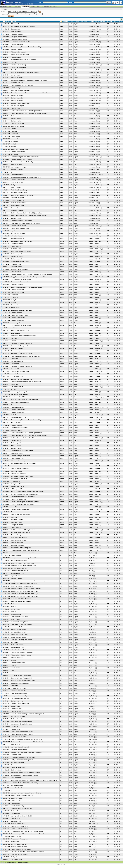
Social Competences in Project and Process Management (27, 714)
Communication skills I (17, 124)
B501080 (5, 387)
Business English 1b (17, 95)
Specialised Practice (17, 369)
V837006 (5, 601)
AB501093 (6, 182)
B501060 (5, 118)
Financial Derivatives (17, 182)
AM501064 (6, 50)
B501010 (5, 668)
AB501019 (6, 246)
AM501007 (6, 647)
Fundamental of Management (19, 282)
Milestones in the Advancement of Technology (24, 584)
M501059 (6, 550)
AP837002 (6, 285)
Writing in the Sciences (18, 484)
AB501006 (6, 458)
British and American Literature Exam (22, 310)
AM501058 (6, 655)
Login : (40, 2)
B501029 (5, 67)
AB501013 (6, 463)
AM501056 (6, 512)
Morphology (14, 141)
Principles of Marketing (17, 458)
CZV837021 (6, 305)
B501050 (5, 111)
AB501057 (6, 259)
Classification (40, 6)
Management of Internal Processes (21, 251)
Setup (55, 6)
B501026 (5, 65)
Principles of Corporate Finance (20, 469)
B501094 (5, 686)
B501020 (5, 530)
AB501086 (6, 180)
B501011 (5, 520)
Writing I (13, 144)
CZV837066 (6, 571)
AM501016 (6, 650)
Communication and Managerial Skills (22, 678)
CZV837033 (6, 737)
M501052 (6, 223)
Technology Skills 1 (16, 578)
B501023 (5, 103)
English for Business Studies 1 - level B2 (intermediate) (27, 111)
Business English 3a (17, 98)
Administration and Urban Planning (21, 655)
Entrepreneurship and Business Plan (21, 241)
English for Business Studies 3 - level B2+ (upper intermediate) (29, 216)
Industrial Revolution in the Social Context (23, 681)
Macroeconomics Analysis (18, 540)
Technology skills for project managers (22, 586)
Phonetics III (15, 134)
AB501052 (6, 711)
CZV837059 (6, 555)
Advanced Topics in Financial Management (23, 497)
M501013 (6, 210)
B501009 (5, 665)
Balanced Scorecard (17, 170)
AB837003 (6, 722)
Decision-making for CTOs (18, 737)
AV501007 (6, 377)
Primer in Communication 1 (19, 152)
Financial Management (17, 200)
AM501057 (6, 415)
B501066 (5, 681)
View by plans (48, 6)
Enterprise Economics (17, 108)
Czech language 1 (16, 29)
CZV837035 (6, 739)
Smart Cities (14, 507)
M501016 (6, 193)
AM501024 (6, 507)
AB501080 (6, 361)
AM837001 (6, 366)
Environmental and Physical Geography (22, 354)
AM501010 (6, 492)
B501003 (5, 55)
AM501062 (6, 264)
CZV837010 (6, 139)
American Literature (17, 305)
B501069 (5, 251)
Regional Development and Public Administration (25, 157)
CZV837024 (6, 313)
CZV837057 (6, 586)
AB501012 (6, 24)
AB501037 (6, 476)
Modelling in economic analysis (20, 328)
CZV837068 (6, 596)
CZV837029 (6, 320)
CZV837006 (6, 131)
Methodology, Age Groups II (19, 392)
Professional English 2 (17, 407)
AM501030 (6, 277)
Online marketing (16, 535)
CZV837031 (6, 323)
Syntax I (13, 302)
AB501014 (6, 612)
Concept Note (15, 364)
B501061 (5, 443)
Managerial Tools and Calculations (21, 90)
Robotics (14, 341)
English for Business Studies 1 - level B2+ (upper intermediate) (29, 113)
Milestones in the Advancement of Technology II (24, 591)
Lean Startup (15, 727)
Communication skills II (18, 290)
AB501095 (6, 645)
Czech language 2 (16, 481)
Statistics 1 (14, 607)
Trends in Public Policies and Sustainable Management (27, 752)
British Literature (16, 308)
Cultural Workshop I (17, 136)
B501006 (5, 517)
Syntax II (14, 147)
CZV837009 (6, 136)
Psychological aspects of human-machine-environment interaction (30, 93)
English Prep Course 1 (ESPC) (20, 149)
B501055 (5, 216)
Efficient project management (19, 561)
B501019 (5, 527)
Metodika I (14, 389)
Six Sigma (14, 185)
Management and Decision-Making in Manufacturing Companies (29, 80)
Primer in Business (16, 313)
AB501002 (6, 604)
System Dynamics (16, 423)
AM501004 (6, 198)
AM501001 (6, 88)
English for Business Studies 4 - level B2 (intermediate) (27, 287)
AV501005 (6, 371)
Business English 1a (17, 78)
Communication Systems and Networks (22, 195)
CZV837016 (6, 141)
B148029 (5, 83)
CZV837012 (6, 389)
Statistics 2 (14, 612)
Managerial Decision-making (19, 37)
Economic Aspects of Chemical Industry (22, 451)
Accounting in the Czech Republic (21, 532)
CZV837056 (6, 584)
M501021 (6, 73)
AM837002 (6, 269)
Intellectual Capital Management (20, 269)
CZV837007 (6, 295)
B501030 (5, 538)
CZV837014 (6, 392)
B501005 (5, 660)
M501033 (6, 325)
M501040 (6, 331)
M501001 (6, 187)
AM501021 (6, 502)
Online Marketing (16, 614)
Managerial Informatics (17, 545)
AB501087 (6, 407)
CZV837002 (6, 290)
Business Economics (17, 604)
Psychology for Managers (18, 233)
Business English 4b (17, 259)
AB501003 (6, 228)
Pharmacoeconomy (17, 164)
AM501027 (6, 653)
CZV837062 (6, 563)
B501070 (5, 239)
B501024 (5, 676)
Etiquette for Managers (17, 239)
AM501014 (6, 494)
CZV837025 (6, 149)
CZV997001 (6, 693)
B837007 (5, 75)
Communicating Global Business (20, 371)
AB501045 (6, 29)
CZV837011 (6, 297)
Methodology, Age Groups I (19, 167)
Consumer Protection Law (18, 67)
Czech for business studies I (19, 688)
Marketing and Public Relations (20, 262)
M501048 (6, 341)
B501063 (5, 446)
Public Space (15, 415)
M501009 (6, 576)
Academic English (16, 249)
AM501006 (6, 489)
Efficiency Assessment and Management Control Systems (27, 492)
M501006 (6, 417)
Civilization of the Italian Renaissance (22, 599)
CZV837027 (6, 152)
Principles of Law (16, 24)
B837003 (5, 724)
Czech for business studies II (19, 691)
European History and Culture (19, 635)
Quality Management (17, 244)
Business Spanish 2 (17, 443)
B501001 (5, 52)
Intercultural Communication (19, 632)
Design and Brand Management (20, 103)
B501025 (5, 62)
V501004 (5, 405)
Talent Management (17, 32)
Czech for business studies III (19, 571)
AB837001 (6, 108)
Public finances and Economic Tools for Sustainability (26, 356)
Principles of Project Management (21, 456)
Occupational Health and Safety (20, 683)
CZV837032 (6, 734)
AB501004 (6, 456)
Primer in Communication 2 (19, 318)
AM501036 (6, 732)
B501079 (5, 384)
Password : (70, 2)
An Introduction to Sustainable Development (23, 162)
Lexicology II (15, 297)
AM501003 (6, 34)
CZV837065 (6, 591)
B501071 (5, 683)
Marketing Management (18, 198)
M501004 (6, 205)
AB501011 (6, 236)
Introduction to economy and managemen (23, 553)
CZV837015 (6, 394)
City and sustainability (17, 361)
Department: (4, 14)
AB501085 (6, 177)
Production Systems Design (19, 39)
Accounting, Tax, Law (17, 83)
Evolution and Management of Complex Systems (25, 73)
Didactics (14, 129)
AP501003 (6, 752)
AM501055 (6, 262)
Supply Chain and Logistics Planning (21, 159)
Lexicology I (14, 139)
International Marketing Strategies (21, 622)
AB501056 (6, 256)
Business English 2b (17, 254)
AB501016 (6, 469)
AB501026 (6, 474)
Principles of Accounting (18, 461)
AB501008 (6, 233)
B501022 (5, 267)
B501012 (5, 57)
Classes (32, 6)
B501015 (5, 673)
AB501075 (6, 354)
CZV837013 (6, 167)
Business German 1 (17, 218)
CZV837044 (6, 397)
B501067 (5, 545)
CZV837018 (6, 300)
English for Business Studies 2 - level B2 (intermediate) (27, 433)
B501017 (5, 525)
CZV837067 (6, 594)
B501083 (5, 164)
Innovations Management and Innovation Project (25, 400)
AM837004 (6, 369)
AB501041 (6, 630)
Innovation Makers (16, 374)
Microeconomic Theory (17, 486)
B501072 (5, 548)
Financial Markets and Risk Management (23, 504)
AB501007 (6, 461)
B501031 (5, 540)
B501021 (5, 532)
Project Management (17, 34)
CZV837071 (6, 691)
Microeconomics (16, 75)
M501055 (6, 402)
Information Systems (17, 236)
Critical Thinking (16, 706)
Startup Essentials (16, 555)
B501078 (5, 382)
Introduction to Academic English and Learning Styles (26, 177)
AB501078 (6, 356)
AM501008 (6, 37)
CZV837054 (6, 581)
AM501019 (6, 42)
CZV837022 (6, 308)
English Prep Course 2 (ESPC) (20, 315)
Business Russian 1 (17, 121)
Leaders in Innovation (17, 377)
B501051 (5, 113)
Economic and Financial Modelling (21, 42)
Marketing (14, 517)
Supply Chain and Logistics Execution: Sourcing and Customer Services (31, 274)
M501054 (6, 420)
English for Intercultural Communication (22, 732)
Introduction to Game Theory (19, 479)
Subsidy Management (17, 351)
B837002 (5, 85)
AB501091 (6, 425)
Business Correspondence (19, 630)
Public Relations (16, 745)
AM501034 (6, 729)
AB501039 (6, 624)
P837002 (5, 348)
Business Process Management (20, 509)
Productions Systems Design (19, 190)
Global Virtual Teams (17, 44)
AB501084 (6, 175)
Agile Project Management (19, 499)
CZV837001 (6, 124)
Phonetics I (14, 131)
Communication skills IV (18, 292)
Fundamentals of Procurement (20, 428)
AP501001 (6, 747)
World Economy (15, 619)
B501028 (5, 535)
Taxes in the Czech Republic (19, 538)
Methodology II (15, 154)
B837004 (5, 553)
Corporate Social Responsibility (20, 699)
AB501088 (6, 249)
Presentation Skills (16, 709)
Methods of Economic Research (20, 747)
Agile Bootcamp (15, 729)
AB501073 (6, 699)
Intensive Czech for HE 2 (18, 397)
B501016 (5, 522)
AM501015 (6, 39)
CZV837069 (6, 599)
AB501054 (6, 98)
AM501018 (6, 499)
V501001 (5, 172)
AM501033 (6, 279)
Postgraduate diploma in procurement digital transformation (28, 742)
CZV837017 (6, 144)
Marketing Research (17, 267)
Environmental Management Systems (22, 343)
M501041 (6, 333)
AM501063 (6, 430)
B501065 (5, 448)
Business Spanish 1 (17, 118)
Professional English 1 (17, 175)
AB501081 (6, 481)
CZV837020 (6, 147)
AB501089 (6, 410)
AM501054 (6, 47)
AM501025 (6, 714)
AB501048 (6, 351)
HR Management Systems (18, 417)
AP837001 (6, 282)
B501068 (5, 90)
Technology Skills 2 (16, 430)
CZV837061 (6, 561)
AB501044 (6, 635)
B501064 (5, 121)
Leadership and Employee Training (21, 676)
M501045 (6, 336)
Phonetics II (14, 295)
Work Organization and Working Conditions (23, 530)
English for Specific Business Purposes (22, 734)
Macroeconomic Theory (18, 573)
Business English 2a (17, 711)
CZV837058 (6, 589)
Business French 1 (16, 116)
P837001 (5, 346)
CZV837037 (6, 742)
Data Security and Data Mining (20, 617)
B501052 (5, 433)
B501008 (5, 716)
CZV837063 (6, 566)
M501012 (6, 208)
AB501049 (6, 32)
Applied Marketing (16, 246)
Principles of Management (18, 52)
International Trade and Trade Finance (22, 476)
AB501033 (6, 617)
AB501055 (6, 101)
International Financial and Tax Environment (23, 60)
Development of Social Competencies (22, 221)
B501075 (5, 379)
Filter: (5, 9)
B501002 (5, 658)
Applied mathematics (17, 645)
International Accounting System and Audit (23, 27)
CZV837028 (6, 318)
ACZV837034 (7, 727)
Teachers (17, 6)
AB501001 (6, 226)
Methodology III (15, 323)
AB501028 (6, 614)
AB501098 (6, 428)
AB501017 (6, 244)
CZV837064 (6, 568)
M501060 (6, 80)
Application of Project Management (21, 601)
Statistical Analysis (16, 88)
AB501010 (6, 609)
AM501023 (6, 44)
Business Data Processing (18, 65)
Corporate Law (15, 338)
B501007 (5, 663)
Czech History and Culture (18, 637)
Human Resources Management (20, 55)
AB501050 (6, 78)
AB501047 (6, 637)
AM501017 (6, 497)
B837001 (5, 701)
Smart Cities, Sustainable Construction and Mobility (26, 223)
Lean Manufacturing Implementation (21, 279)
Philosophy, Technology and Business (22, 640)
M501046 (6, 338)
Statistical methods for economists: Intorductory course (26, 739)
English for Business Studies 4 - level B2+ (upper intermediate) (29, 438)
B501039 (5, 241)
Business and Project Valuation (20, 331)
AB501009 (6, 607)
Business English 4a (17, 256)
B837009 (5, 272)
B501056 (5, 287)
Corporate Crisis (16, 333)
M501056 (6, 423)
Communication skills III (18, 126)
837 (108, 24)
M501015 (6, 190)
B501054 (5, 213)
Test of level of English (17, 106)
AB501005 (6, 231)
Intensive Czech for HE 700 (19, 568)
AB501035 (6, 619)
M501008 (6, 696)
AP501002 (6, 750)
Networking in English (17, 627)
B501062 (5, 218)
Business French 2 (16, 440)
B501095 (5, 719)
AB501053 (6, 254)
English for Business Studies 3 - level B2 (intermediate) (27, 213)
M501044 (6, 170)
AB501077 (6, 157)
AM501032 (6, 159)
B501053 (5, 435)
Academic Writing (16, 264)
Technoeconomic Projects (18, 203)
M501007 (6, 573)
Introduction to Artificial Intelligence (21, 548)
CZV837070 (6, 688)
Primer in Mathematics (17, 320)
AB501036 (6, 622)
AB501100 (6, 484)
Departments (25, 7)
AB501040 (6, 627)
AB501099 (6, 578)
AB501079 (6, 359)
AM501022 (6, 504)
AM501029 (6, 274)
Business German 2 (17, 446)
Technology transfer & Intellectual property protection (26, 589)
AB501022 (6, 471)
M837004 (6, 453)
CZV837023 (6, 310)
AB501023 (6, 704)
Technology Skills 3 (16, 50)
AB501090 (6, 412)
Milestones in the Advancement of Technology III (25, 594)
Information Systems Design (19, 193)
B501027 (5, 678)
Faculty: (3, 12)
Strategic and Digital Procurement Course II (23, 566)
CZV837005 (6, 129)
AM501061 (6, 203)
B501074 (5, 162)
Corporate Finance (16, 522)
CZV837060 (6, 558)
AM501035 (6, 364)
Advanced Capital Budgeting (19, 750)
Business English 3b (17, 101)
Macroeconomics (16, 272)
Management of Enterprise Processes (22, 722)
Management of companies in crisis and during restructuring (28, 581)
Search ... (11, 6)
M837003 (6, 451)
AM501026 (6, 509)
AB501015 (6, 466)
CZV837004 (6, 292)
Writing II (14, 300)
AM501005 (6, 486)
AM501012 (6, 200)
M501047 (6, 745)
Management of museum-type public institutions (25, 558)
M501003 (6, 70)
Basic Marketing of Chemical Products (22, 85)
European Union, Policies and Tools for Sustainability (26, 47)
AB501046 (6, 709)
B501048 (5, 543)
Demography (15, 359)
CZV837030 (6, 154)
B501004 (5, 515)
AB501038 (6, 479)
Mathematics (15, 642)
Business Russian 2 (17, 448)
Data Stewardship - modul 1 (19, 693)
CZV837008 (6, 134)
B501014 (5, 670)
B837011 (5, 93)
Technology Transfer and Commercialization (23, 336)
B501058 (5, 116)
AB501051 (6, 95)
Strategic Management (17, 210)
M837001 (6, 343)
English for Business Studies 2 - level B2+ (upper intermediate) (29, 435)
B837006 (5, 221)
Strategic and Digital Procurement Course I (23, 563)
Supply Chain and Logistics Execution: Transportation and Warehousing (31, 277)
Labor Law (14, 62)
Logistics (14, 231)
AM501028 (6, 185)
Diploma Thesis (15, 576)
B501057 (5, 438)
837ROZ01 (6, 106)
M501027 (6, 195)
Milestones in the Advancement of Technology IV (25, 596)
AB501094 (6, 642)
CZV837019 (6, 302)
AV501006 (6, 374)
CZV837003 (6, 126)
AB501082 (6, 640)
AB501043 (6, 632)
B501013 (5, 60)
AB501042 (6, 706)
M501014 (6, 400)
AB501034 (6, 27)
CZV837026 (6, 315)
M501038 (6, 328)
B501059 (5, 440)
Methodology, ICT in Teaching (19, 394)
